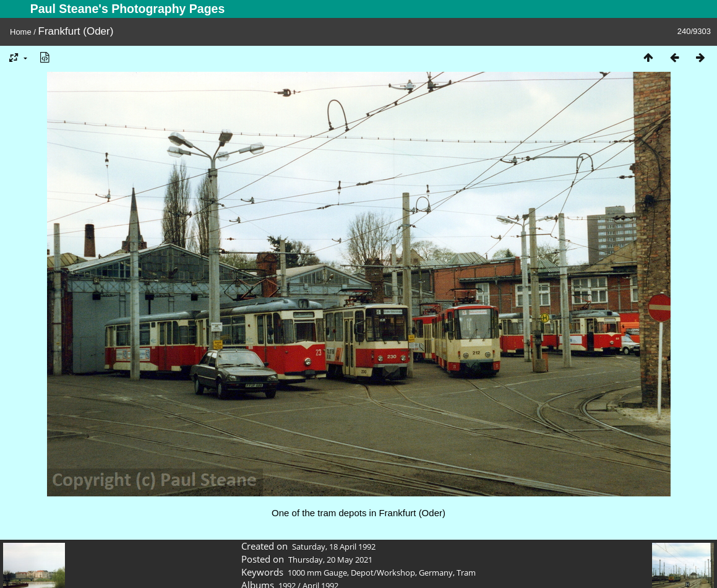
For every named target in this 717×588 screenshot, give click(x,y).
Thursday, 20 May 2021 (330, 560)
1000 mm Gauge (317, 573)
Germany (436, 573)
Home (21, 32)
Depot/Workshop (383, 573)
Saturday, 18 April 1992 (334, 547)
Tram (466, 573)
